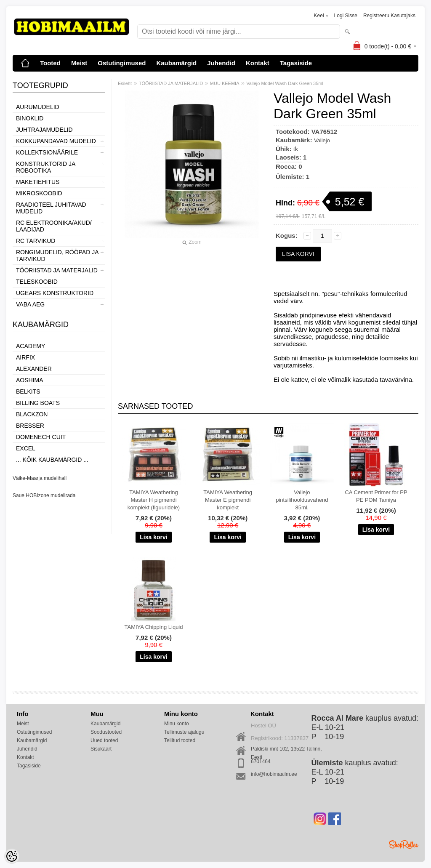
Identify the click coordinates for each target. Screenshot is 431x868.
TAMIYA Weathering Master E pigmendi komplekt (228, 500)
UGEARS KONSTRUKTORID (55, 293)
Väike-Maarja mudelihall (40, 478)
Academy (31, 346)
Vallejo (322, 140)
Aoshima (30, 380)
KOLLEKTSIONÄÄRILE (47, 152)
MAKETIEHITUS (38, 182)
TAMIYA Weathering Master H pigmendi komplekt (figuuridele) (154, 500)
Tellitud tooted (180, 740)
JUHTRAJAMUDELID (44, 130)
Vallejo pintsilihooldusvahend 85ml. (302, 500)
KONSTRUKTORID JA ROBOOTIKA (46, 167)
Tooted (50, 63)
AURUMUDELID (38, 107)
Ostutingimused (122, 63)
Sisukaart (101, 749)
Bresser (30, 426)
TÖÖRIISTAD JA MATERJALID (57, 270)
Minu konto (177, 724)
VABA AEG (30, 304)
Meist (79, 63)
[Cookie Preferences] (12, 856)
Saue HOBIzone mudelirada (44, 495)
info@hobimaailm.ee (274, 774)
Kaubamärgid (176, 63)
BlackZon (32, 414)
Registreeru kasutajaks (389, 16)
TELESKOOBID (37, 282)
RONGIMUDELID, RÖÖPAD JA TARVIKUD (57, 256)
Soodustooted (106, 732)
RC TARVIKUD (36, 241)
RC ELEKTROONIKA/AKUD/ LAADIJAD (54, 226)
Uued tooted (104, 740)
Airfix (25, 357)
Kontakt (258, 63)
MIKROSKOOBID (39, 193)
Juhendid (221, 63)
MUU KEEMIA (225, 83)
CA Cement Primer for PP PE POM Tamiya (376, 496)
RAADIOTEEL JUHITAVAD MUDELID (51, 208)
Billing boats (38, 403)
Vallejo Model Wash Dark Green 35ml (285, 83)
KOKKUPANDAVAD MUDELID (56, 141)
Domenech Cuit (41, 437)
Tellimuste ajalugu (184, 732)
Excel (26, 448)
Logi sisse (346, 16)
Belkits (28, 391)
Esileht (125, 83)
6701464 (261, 761)
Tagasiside (296, 63)
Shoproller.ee (404, 844)
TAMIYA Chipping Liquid (154, 627)
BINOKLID (30, 118)
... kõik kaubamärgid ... (52, 460)
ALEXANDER (34, 369)
